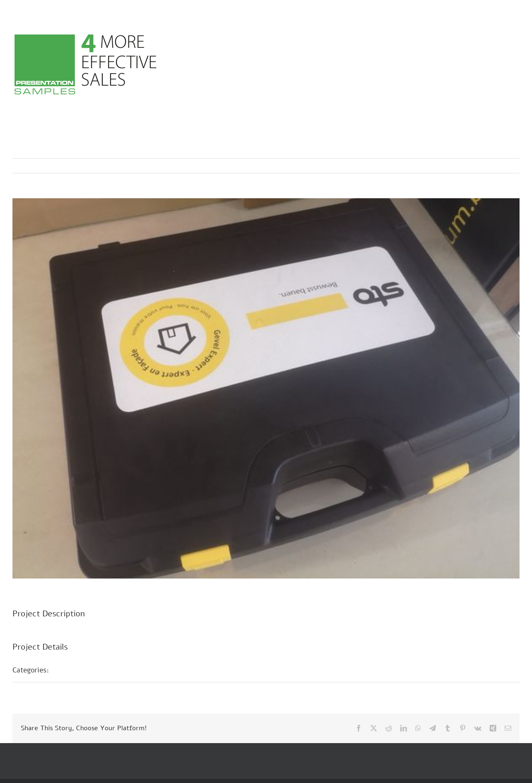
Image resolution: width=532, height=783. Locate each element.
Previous (477, 166)
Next (505, 166)
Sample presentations (93, 670)
